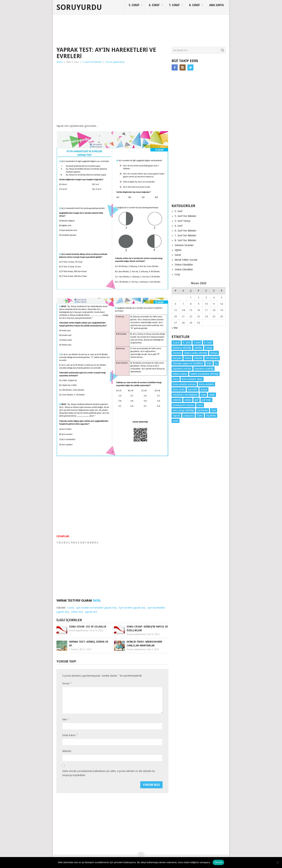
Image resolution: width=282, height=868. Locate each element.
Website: (67, 751)
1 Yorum (73, 649)
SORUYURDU (208, 28)
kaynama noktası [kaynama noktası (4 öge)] (182, 369)
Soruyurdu (79, 7)
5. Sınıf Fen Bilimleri (92, 62)
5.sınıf (70, 608)
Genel (178, 255)
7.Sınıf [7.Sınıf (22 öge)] (197, 343)
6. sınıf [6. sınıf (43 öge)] (187, 343)
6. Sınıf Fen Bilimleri (185, 231)
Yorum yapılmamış (115, 62)
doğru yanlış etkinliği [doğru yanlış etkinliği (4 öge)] (196, 353)
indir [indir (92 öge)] (209, 363)
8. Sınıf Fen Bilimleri (185, 240)
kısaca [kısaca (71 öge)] (204, 389)
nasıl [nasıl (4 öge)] (203, 395)
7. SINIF (174, 5)
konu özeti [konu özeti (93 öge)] (179, 389)
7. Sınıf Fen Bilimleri (185, 235)
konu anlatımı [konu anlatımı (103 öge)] (206, 384)
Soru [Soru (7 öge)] (200, 405)
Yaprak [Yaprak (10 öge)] (176, 416)
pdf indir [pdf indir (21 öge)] (206, 400)
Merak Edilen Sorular (186, 260)
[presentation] (90, 788)
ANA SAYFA (216, 5)
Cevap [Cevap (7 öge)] (209, 348)
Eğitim (178, 250)
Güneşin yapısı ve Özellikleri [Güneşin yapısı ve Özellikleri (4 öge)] (188, 363)
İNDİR (97, 601)
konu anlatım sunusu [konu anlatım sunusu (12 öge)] (184, 384)
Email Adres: (70, 735)
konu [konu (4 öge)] (176, 379)
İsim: (66, 719)
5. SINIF (134, 5)
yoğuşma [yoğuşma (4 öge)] (188, 416)
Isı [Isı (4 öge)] (216, 363)
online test (77, 612)
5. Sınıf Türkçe (183, 221)
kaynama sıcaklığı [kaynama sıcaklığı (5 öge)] (204, 369)
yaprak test (91, 612)
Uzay (177, 274)
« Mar (175, 328)
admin (60, 62)
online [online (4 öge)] (188, 400)
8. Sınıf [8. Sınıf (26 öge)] (208, 343)
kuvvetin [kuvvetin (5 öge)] (193, 389)
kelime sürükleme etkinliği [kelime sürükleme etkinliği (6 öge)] (204, 374)
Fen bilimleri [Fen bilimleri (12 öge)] (212, 358)
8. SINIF (194, 5)
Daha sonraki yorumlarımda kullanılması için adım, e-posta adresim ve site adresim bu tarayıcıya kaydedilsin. (109, 773)
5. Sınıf (178, 211)
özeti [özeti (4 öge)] (176, 421)
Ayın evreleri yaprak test (132, 608)
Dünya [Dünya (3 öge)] (214, 353)
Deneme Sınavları (184, 245)
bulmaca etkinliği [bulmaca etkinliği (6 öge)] (182, 348)
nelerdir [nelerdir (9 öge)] (177, 400)
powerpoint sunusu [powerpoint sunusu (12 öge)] (183, 405)
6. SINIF (154, 5)
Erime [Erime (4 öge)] (188, 358)
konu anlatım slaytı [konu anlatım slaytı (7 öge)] (192, 379)
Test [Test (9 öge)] (213, 410)
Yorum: (67, 683)
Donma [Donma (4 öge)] (177, 353)
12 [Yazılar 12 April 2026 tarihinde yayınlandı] (222, 304)
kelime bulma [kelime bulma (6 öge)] (180, 374)
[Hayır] (278, 862)
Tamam (218, 862)
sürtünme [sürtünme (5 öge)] (203, 410)
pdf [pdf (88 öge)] (196, 400)
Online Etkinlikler (184, 265)
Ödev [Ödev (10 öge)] (200, 416)
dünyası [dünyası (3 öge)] (177, 358)
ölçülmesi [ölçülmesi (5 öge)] (211, 416)
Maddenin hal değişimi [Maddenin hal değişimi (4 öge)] (185, 395)
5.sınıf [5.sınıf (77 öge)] (176, 343)
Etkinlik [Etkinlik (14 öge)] (198, 358)
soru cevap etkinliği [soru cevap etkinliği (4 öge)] (183, 410)
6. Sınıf (178, 226)
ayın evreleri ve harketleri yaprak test (96, 608)
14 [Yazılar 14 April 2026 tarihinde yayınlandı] (183, 310)
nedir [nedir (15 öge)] (212, 395)
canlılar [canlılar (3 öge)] (198, 348)
